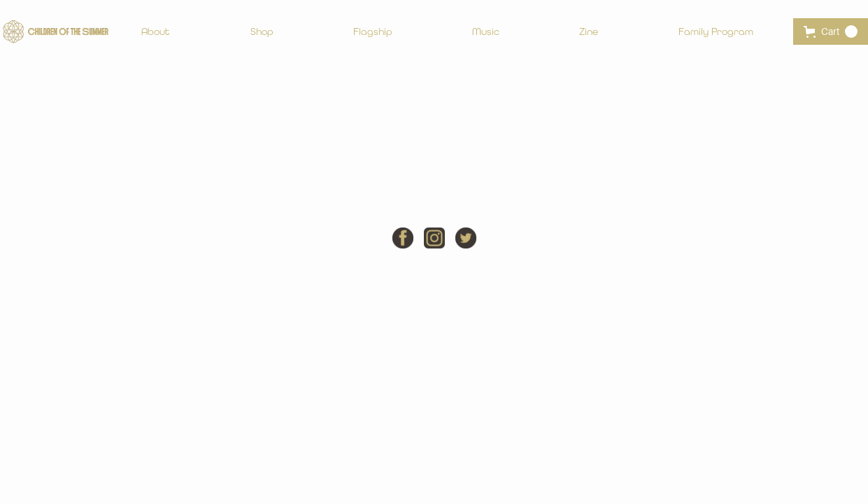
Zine (589, 31)
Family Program (716, 31)
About (156, 31)
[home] (56, 31)
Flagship (373, 31)
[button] (831, 31)
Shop (262, 31)
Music (486, 31)
